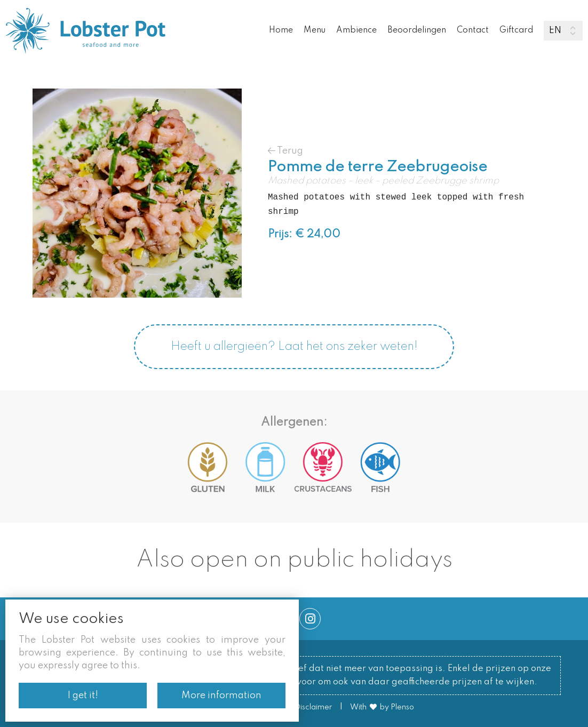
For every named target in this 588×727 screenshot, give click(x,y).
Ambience (356, 30)
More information (221, 696)
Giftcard (516, 30)
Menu (315, 30)
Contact (473, 30)
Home (281, 30)
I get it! (83, 696)
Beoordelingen (417, 30)
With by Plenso (382, 707)
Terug (285, 151)
